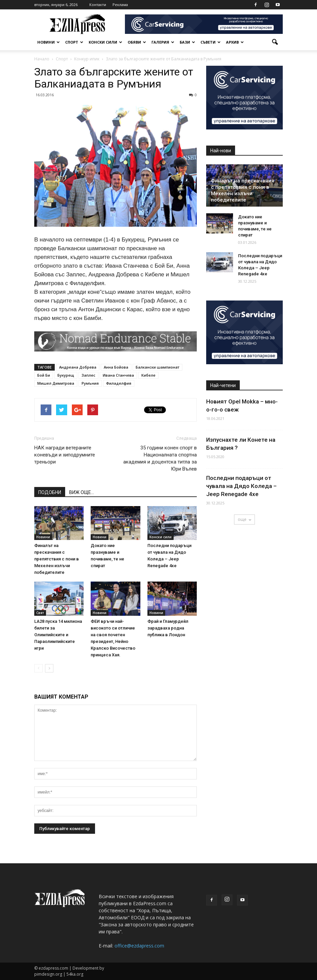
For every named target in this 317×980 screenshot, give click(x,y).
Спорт (74, 42)
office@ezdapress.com (139, 946)
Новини (49, 42)
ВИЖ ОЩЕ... (82, 492)
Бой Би (44, 375)
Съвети (211, 42)
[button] (275, 42)
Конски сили (105, 42)
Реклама (120, 5)
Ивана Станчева (118, 375)
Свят (40, 613)
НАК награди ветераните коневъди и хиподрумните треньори (65, 455)
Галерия (163, 42)
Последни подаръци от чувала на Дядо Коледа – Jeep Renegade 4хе (241, 486)
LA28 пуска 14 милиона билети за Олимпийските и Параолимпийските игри (58, 635)
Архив (235, 42)
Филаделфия (119, 383)
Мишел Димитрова (56, 383)
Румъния (90, 383)
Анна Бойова (116, 367)
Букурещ (66, 375)
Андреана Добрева (78, 367)
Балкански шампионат (157, 367)
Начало (42, 59)
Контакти (98, 5)
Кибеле (148, 375)
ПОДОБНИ (50, 492)
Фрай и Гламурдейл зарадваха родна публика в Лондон (168, 628)
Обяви (137, 42)
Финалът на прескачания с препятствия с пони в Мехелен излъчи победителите (57, 559)
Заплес (88, 375)
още (244, 519)
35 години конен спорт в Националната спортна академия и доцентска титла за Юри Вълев (160, 458)
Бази (187, 42)
